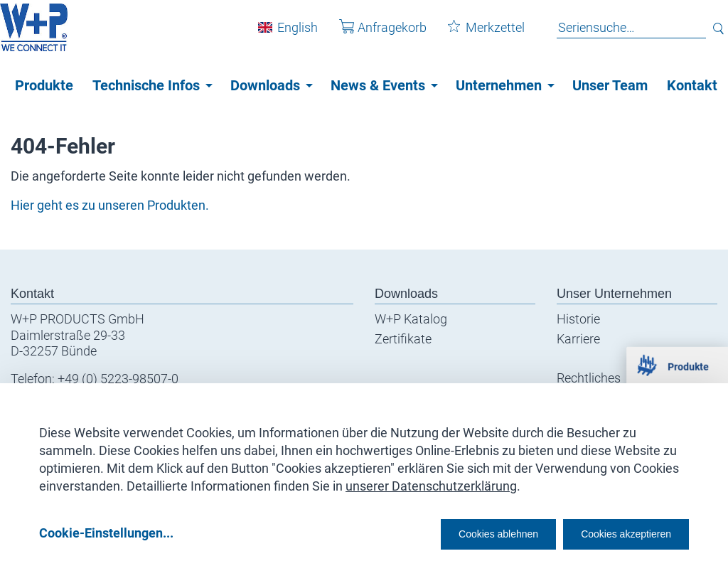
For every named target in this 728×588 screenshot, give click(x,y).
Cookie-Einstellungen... (106, 532)
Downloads (265, 85)
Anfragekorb (372, 34)
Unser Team (610, 85)
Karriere (578, 339)
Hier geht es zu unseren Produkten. (110, 205)
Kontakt (692, 85)
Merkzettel (476, 34)
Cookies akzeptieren (613, 532)
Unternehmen (499, 85)
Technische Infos (146, 85)
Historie (578, 319)
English (287, 34)
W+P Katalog (411, 319)
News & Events (378, 85)
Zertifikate (403, 339)
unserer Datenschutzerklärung (431, 481)
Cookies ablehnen (454, 532)
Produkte (44, 85)
